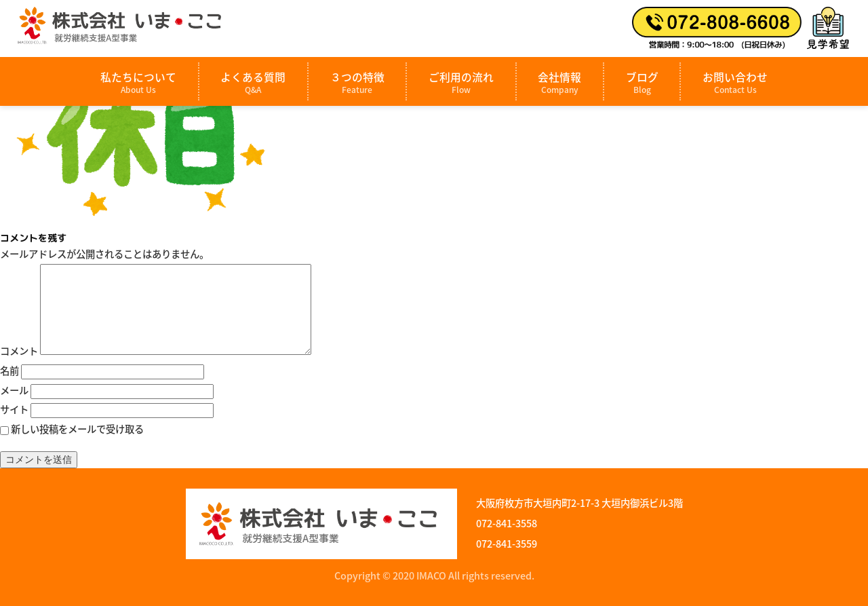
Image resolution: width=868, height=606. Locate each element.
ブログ (642, 82)
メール (14, 390)
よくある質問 (253, 82)
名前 (9, 371)
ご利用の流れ (461, 82)
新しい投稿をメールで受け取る (77, 429)
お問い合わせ (735, 82)
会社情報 (559, 82)
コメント (19, 351)
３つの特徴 (357, 82)
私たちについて (138, 82)
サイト (14, 409)
